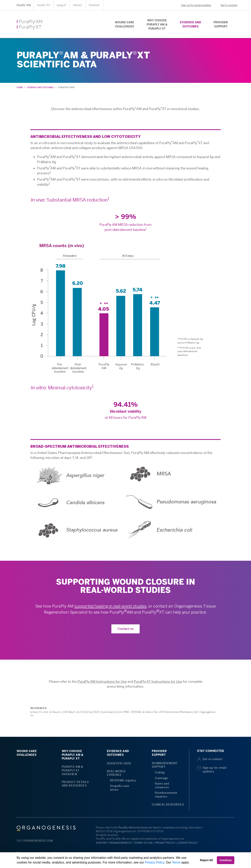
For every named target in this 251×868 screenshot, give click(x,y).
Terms (176, 862)
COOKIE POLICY (188, 843)
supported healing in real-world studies (110, 606)
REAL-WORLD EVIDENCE (116, 773)
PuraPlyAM (24, 5)
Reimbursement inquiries (166, 795)
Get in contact (226, 5)
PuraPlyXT (44, 5)
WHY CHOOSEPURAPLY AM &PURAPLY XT (157, 24)
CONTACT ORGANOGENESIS (114, 843)
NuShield (95, 5)
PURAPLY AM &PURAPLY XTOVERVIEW (72, 770)
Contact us (125, 629)
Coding (160, 772)
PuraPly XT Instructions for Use (158, 682)
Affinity (78, 5)
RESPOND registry (123, 780)
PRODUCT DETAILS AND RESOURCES (75, 784)
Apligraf (62, 5)
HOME (20, 87)
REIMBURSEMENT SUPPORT (165, 765)
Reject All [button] (206, 860)
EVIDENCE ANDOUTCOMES (190, 24)
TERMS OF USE (143, 843)
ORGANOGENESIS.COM (38, 841)
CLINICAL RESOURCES (168, 805)
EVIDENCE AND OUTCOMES (40, 87)
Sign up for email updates (193, 5)
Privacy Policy (155, 862)
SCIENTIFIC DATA (119, 763)
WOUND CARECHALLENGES (125, 24)
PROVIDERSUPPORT (221, 24)
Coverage (161, 778)
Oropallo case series (120, 788)
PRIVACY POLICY (165, 843)
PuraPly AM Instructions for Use (102, 682)
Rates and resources (162, 785)
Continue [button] (226, 860)
